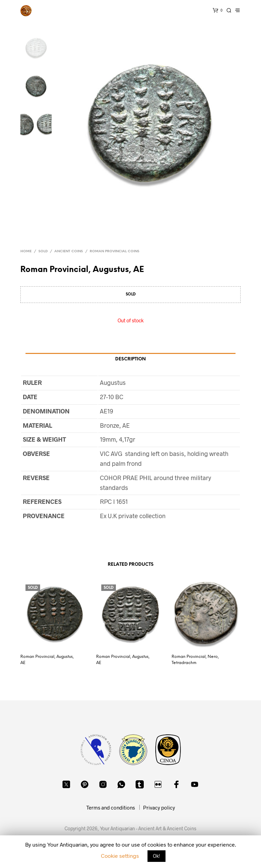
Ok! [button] (156, 856)
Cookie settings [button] (120, 856)
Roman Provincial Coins (115, 251)
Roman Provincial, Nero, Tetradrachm (195, 660)
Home (26, 251)
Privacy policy (159, 807)
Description (130, 359)
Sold (43, 251)
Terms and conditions (111, 807)
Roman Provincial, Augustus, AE (47, 660)
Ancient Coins (69, 251)
